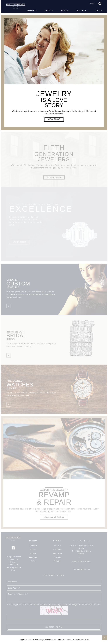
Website (76, 640)
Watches (82, 10)
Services (57, 550)
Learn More (19, 242)
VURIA (86, 640)
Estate (64, 10)
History (57, 546)
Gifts (98, 10)
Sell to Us (57, 553)
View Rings (54, 119)
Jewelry (31, 10)
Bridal (48, 10)
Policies (57, 561)
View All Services (54, 517)
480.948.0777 (85, 562)
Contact (92, 4)
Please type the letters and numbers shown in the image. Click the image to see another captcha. (54, 605)
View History (54, 178)
